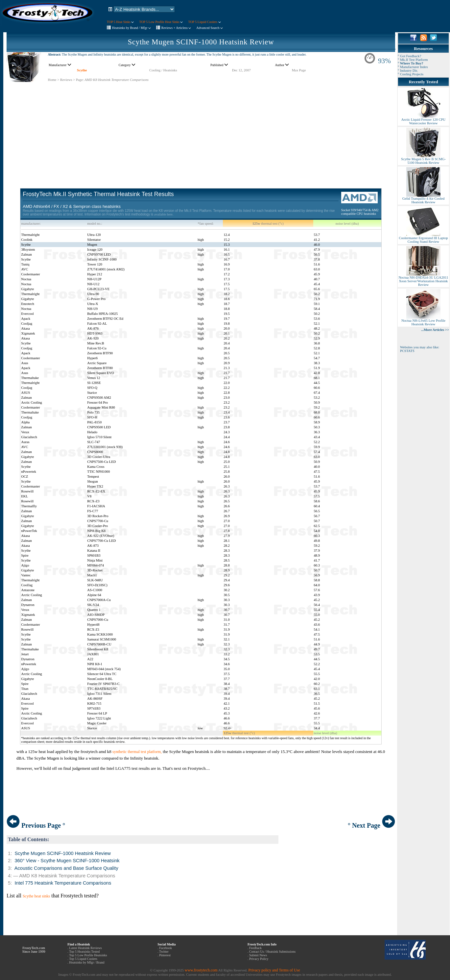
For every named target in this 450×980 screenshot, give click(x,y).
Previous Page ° (36, 825)
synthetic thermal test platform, (137, 752)
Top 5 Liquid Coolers (83, 959)
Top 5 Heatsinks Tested (84, 952)
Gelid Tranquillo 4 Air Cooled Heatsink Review (423, 199)
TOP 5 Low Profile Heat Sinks (161, 22)
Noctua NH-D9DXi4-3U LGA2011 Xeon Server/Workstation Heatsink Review (423, 280)
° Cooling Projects (411, 74)
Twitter (164, 952)
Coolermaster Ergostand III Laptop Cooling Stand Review (423, 238)
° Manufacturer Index (413, 67)
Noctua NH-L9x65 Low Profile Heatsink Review (423, 321)
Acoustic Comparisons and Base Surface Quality (66, 868)
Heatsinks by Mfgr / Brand (87, 962)
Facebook (166, 948)
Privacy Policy (259, 959)
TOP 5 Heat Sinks (120, 22)
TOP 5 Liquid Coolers (204, 22)
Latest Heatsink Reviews (85, 948)
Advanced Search (210, 28)
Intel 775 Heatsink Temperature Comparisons (63, 883)
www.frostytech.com (201, 970)
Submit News (258, 955)
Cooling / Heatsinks (163, 70)
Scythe (82, 70)
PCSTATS (407, 351)
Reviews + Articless (176, 28)
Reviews (66, 80)
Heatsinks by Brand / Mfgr (131, 28)
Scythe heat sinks (36, 896)
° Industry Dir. (408, 71)
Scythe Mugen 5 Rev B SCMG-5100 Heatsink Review (423, 159)
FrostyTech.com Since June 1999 (34, 950)
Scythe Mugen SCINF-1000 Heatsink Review (201, 42)
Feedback (255, 948)
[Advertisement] (201, 128)
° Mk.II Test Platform (413, 60)
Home (52, 80)
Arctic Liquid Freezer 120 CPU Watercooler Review (423, 120)
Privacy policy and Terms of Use (274, 970)
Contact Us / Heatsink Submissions (272, 952)
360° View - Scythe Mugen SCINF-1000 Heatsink (67, 861)
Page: (80, 80)
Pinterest (165, 955)
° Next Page (371, 825)
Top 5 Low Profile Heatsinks (88, 955)
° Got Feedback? (409, 56)
